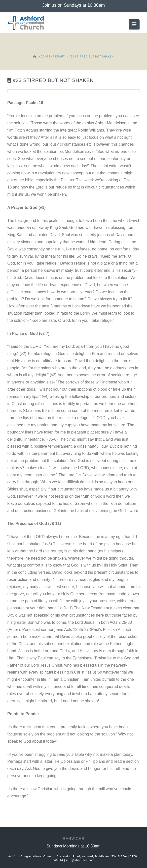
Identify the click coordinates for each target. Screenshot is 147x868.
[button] (134, 24)
